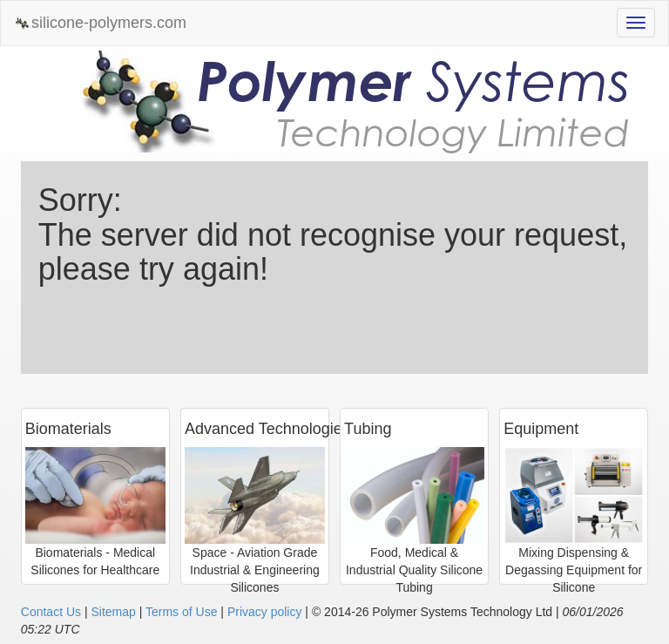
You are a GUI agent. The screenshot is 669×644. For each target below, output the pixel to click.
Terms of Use (181, 612)
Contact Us (51, 612)
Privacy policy (265, 612)
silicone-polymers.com (100, 23)
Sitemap (113, 612)
